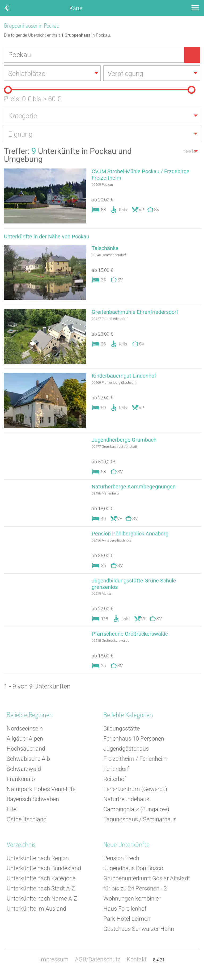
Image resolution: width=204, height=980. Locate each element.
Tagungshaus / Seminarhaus (140, 825)
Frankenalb (21, 785)
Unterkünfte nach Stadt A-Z (41, 894)
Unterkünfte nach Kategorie (41, 884)
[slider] (8, 90)
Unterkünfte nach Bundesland (44, 874)
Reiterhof (115, 785)
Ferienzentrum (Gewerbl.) (135, 795)
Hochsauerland (26, 755)
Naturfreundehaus (126, 805)
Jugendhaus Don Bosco (133, 874)
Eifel (12, 815)
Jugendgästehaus (126, 755)
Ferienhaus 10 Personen (134, 744)
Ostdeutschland (27, 825)
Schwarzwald (24, 775)
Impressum (54, 965)
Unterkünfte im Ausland (36, 914)
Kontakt (137, 965)
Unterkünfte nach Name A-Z (42, 904)
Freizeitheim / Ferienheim (135, 765)
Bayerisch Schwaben (33, 805)
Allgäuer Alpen (25, 744)
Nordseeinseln (25, 734)
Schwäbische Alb (28, 765)
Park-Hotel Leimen (127, 925)
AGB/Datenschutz (98, 965)
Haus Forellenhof (125, 914)
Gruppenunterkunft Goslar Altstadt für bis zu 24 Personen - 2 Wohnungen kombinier (147, 894)
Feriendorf (116, 775)
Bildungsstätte (122, 734)
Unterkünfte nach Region (38, 864)
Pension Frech (121, 864)
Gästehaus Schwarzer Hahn (139, 935)
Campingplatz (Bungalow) (136, 815)
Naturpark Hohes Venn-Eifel (42, 795)
